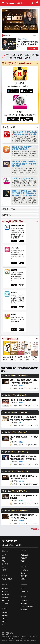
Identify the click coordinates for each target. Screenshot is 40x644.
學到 (22, 588)
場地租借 (24, 610)
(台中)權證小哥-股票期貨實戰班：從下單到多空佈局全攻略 (24, 477)
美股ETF (4, 621)
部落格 (12, 545)
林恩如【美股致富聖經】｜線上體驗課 (24, 438)
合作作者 (5, 570)
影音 (3, 567)
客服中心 (24, 601)
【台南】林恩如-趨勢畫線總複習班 (23, 400)
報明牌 (23, 579)
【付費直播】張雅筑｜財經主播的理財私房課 (24, 497)
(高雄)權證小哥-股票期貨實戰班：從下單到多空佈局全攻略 (24, 516)
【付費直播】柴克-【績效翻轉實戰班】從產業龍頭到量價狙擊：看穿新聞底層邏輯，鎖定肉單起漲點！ (24, 419)
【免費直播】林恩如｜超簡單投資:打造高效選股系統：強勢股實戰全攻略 (24, 458)
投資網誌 (5, 588)
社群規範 (26, 641)
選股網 (23, 573)
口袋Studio (25, 591)
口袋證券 (5, 603)
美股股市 (5, 615)
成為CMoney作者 (27, 607)
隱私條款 (4, 641)
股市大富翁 (25, 570)
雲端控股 (24, 576)
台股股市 (5, 612)
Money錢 (5, 591)
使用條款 (11, 641)
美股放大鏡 (5, 600)
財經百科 (5, 597)
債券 (3, 624)
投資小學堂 (5, 594)
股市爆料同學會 (7, 579)
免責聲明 (33, 641)
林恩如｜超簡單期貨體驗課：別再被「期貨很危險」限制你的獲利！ (24, 382)
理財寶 (4, 555)
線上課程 (5, 564)
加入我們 (19, 545)
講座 (3, 561)
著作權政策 (19, 641)
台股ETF (4, 618)
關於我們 (5, 545)
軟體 (3, 558)
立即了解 (33, 49)
